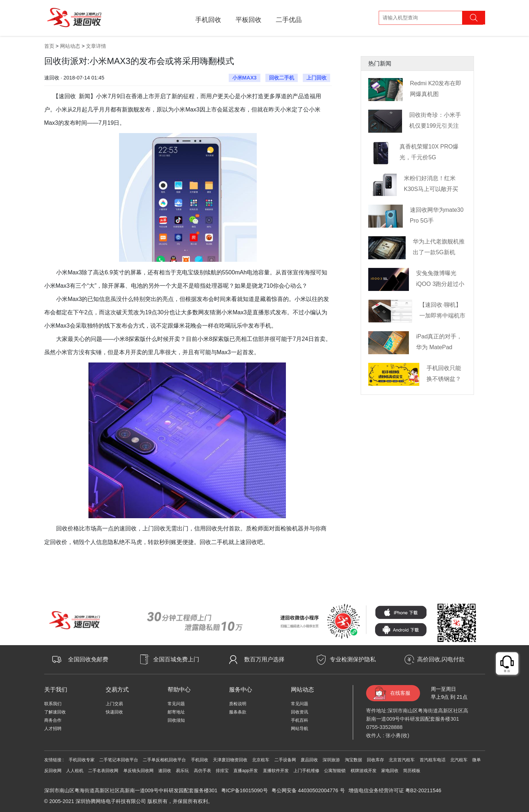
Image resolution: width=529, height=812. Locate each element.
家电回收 (390, 771)
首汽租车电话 (433, 760)
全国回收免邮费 (88, 659)
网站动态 (70, 46)
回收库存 (375, 760)
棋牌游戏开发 (364, 771)
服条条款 (238, 712)
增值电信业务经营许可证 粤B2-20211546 (395, 790)
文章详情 (96, 46)
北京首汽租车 (402, 760)
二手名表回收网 (103, 771)
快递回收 (114, 712)
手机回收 (208, 20)
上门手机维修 (306, 771)
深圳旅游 (331, 760)
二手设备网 (285, 760)
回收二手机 (282, 78)
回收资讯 (300, 712)
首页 (49, 46)
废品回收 (309, 760)
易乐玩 (182, 771)
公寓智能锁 (335, 771)
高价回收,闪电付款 (441, 659)
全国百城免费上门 (176, 659)
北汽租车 (459, 760)
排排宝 (222, 771)
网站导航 (300, 729)
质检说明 (238, 704)
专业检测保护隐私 (353, 659)
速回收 (165, 771)
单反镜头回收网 (138, 771)
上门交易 (114, 704)
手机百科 (300, 720)
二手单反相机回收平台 (164, 760)
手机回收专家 (82, 760)
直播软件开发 (276, 771)
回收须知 (176, 720)
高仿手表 (202, 771)
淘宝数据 (354, 760)
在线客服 (400, 693)
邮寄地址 (176, 712)
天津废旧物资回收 (230, 760)
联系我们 (53, 704)
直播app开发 (246, 771)
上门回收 (316, 78)
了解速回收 (55, 712)
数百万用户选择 (264, 659)
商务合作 (53, 720)
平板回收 (248, 20)
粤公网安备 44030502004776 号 (308, 790)
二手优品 (289, 20)
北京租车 (261, 760)
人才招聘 (53, 729)
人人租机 (75, 771)
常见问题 (176, 704)
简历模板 (412, 771)
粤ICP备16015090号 (245, 790)
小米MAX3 (245, 78)
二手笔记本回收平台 (119, 760)
